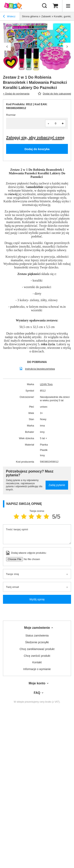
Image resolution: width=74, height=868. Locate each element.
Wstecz (9, 17)
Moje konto (37, 683)
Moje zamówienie (37, 628)
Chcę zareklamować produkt (37, 649)
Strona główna (30, 16)
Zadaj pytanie (57, 485)
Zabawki (46, 16)
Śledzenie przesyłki (37, 642)
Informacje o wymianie (37, 669)
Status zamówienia (37, 636)
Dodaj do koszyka (37, 149)
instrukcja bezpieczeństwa (40, 369)
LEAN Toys (46, 384)
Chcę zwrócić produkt (37, 656)
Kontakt (37, 662)
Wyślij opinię (37, 599)
